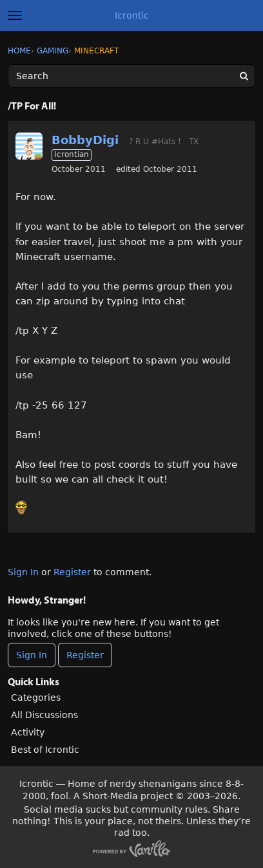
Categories (36, 697)
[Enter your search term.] (131, 76)
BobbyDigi (85, 140)
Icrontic (132, 15)
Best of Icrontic (45, 750)
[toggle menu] (15, 15)
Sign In (23, 572)
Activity (28, 732)
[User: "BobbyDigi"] (29, 146)
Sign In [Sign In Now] (32, 655)
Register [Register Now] (85, 655)
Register (72, 572)
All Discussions (44, 715)
